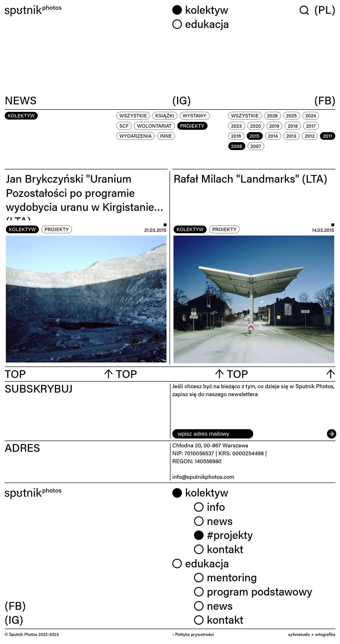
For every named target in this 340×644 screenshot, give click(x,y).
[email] (213, 434)
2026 (272, 115)
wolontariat (154, 126)
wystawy (194, 115)
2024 (311, 115)
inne (166, 136)
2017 (311, 126)
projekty (192, 126)
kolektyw (22, 229)
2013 (291, 136)
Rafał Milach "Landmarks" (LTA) (250, 178)
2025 (291, 115)
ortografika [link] (325, 634)
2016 (236, 136)
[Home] (86, 11)
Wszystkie (133, 115)
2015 (255, 136)
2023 (236, 126)
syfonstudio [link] (299, 634)
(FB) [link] (15, 605)
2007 (256, 146)
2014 (273, 136)
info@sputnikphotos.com (203, 476)
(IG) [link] (14, 619)
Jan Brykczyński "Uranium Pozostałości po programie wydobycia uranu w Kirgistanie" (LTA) (82, 199)
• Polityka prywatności (193, 634)
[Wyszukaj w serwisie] (307, 10)
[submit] (331, 434)
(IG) (182, 101)
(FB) (325, 101)
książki (165, 115)
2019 (274, 126)
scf (124, 126)
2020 (256, 126)
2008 (237, 146)
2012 (310, 136)
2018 (293, 126)
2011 (328, 136)
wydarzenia (135, 136)
